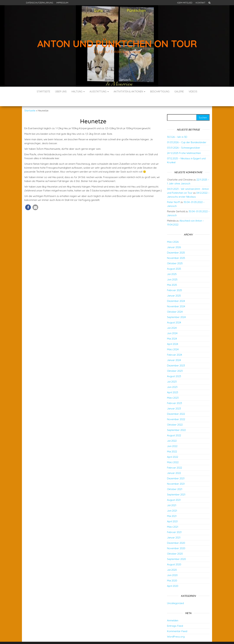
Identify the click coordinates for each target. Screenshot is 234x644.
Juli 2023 (172, 372)
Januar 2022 (174, 463)
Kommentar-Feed (177, 621)
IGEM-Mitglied (185, 3)
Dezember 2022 (176, 404)
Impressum (62, 3)
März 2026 (173, 232)
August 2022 (174, 426)
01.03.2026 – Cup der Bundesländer (187, 133)
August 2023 (174, 366)
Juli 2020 (172, 560)
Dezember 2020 (176, 533)
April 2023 (173, 383)
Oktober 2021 (175, 479)
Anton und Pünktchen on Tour (117, 44)
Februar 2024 (175, 345)
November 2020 (176, 539)
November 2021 (176, 474)
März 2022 (173, 452)
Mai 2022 (172, 442)
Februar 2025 (175, 280)
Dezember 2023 (176, 356)
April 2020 (173, 576)
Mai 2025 (172, 275)
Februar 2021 (174, 522)
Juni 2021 (172, 501)
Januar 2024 (174, 350)
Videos (193, 91)
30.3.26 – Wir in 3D (177, 127)
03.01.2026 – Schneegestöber (184, 138)
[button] (28, 198)
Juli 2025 (172, 264)
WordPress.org (176, 627)
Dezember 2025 (176, 243)
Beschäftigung (160, 91)
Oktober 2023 (175, 361)
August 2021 (174, 490)
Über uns (61, 91)
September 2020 (176, 549)
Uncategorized (175, 593)
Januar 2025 (174, 286)
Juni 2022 (172, 436)
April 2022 (173, 447)
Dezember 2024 (176, 291)
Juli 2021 (172, 496)
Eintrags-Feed (175, 616)
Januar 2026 (174, 237)
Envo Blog (141, 637)
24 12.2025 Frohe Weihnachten (184, 143)
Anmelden (173, 611)
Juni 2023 (172, 377)
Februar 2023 (175, 393)
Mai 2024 (172, 329)
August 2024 (174, 313)
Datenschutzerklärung (40, 3)
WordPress (118, 637)
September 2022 (176, 420)
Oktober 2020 (175, 544)
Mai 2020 (172, 571)
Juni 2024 (172, 323)
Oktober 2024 (175, 302)
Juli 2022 (172, 431)
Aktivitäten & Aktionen (129, 91)
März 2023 (173, 388)
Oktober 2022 (175, 415)
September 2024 (176, 307)
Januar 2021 (174, 528)
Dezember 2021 (176, 469)
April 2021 (172, 512)
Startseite (43, 91)
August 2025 (174, 259)
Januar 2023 (174, 399)
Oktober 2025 (175, 254)
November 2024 (176, 297)
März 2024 (173, 340)
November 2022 (176, 409)
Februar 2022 (175, 458)
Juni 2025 (172, 270)
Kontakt (200, 3)
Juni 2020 (172, 565)
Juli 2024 (172, 318)
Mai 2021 (172, 506)
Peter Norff (173, 192)
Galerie (179, 91)
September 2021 (176, 485)
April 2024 (173, 334)
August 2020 (174, 555)
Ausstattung (99, 91)
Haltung (78, 91)
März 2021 (173, 517)
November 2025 (176, 248)
